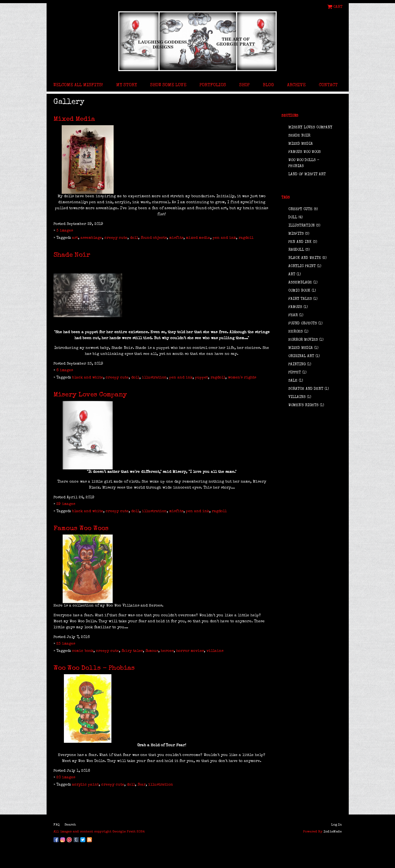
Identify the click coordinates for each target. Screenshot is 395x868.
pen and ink (224, 238)
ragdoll (246, 238)
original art (301, 356)
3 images (65, 231)
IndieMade (333, 832)
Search (70, 825)
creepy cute (116, 238)
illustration (154, 378)
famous (152, 651)
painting (297, 365)
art (75, 238)
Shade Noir (72, 255)
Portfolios (213, 85)
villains (215, 651)
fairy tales (132, 651)
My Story (127, 85)
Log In (336, 825)
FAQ (57, 825)
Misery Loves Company (90, 395)
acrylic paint (85, 785)
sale (293, 381)
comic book (83, 651)
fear (142, 785)
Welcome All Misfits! (78, 85)
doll (134, 238)
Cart (338, 7)
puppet (202, 378)
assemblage (91, 238)
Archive (296, 85)
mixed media (198, 238)
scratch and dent (306, 389)
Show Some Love (168, 85)
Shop (244, 85)
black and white (88, 378)
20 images (66, 778)
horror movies (190, 651)
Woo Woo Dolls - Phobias (94, 668)
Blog (268, 85)
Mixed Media (74, 119)
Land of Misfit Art (307, 175)
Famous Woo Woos (81, 529)
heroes (167, 651)
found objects (154, 238)
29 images (66, 504)
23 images (66, 644)
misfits (176, 238)
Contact (328, 85)
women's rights (242, 378)
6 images (65, 371)
